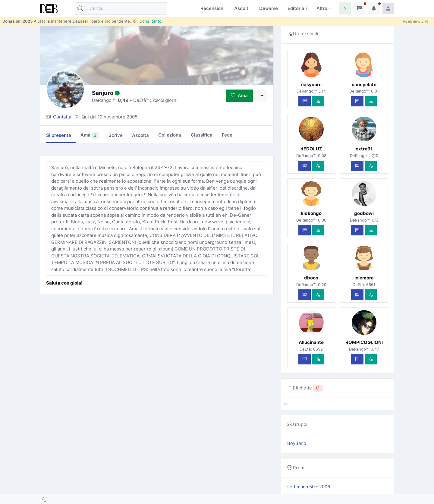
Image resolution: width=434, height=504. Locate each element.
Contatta (62, 117)
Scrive (116, 135)
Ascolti (242, 8)
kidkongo (311, 213)
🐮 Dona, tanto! (148, 21)
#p (286, 404)
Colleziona (170, 135)
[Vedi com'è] (318, 101)
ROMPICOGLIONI (364, 342)
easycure (311, 85)
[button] (345, 8)
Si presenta (59, 135)
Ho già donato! (416, 22)
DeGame (269, 8)
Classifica (202, 135)
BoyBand (297, 443)
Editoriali (297, 8)
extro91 (364, 149)
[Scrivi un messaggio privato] (305, 101)
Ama (239, 95)
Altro (322, 8)
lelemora (364, 278)
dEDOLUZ (311, 149)
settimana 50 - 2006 (309, 487)
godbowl (364, 213)
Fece (227, 135)
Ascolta (140, 135)
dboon (311, 278)
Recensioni (212, 8)
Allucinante (311, 342)
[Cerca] (121, 9)
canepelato (364, 85)
